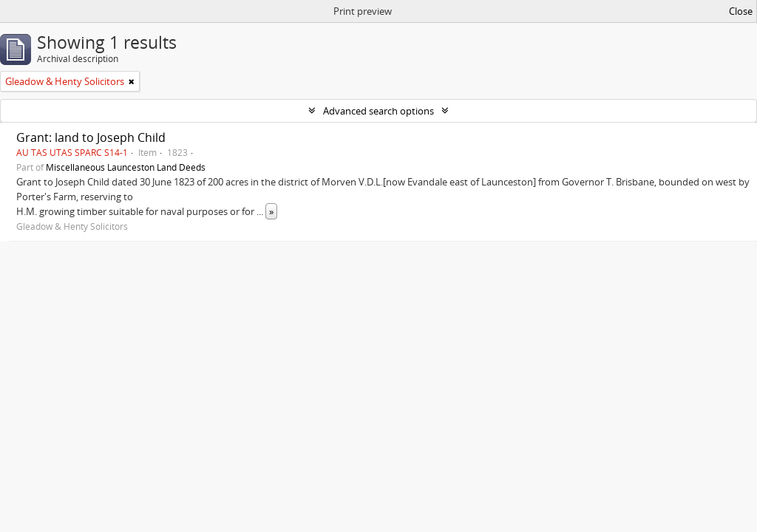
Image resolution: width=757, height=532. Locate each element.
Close (741, 11)
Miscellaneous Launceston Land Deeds (126, 167)
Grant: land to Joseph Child (91, 137)
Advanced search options (378, 111)
